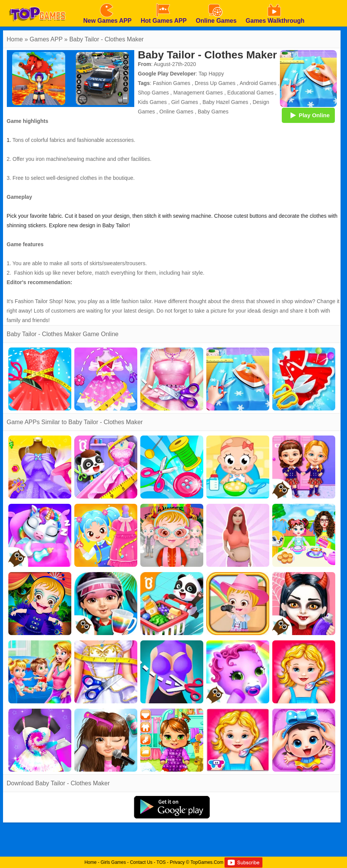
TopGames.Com (207, 862)
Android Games (258, 83)
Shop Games (154, 93)
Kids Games (152, 102)
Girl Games (184, 102)
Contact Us (141, 862)
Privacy (177, 862)
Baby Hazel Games (225, 102)
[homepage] (37, 3)
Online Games (176, 112)
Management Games (198, 93)
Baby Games (213, 112)
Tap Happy (211, 74)
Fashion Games (172, 83)
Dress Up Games (215, 83)
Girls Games (113, 862)
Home (15, 39)
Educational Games (250, 93)
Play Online (308, 115)
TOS (161, 862)
